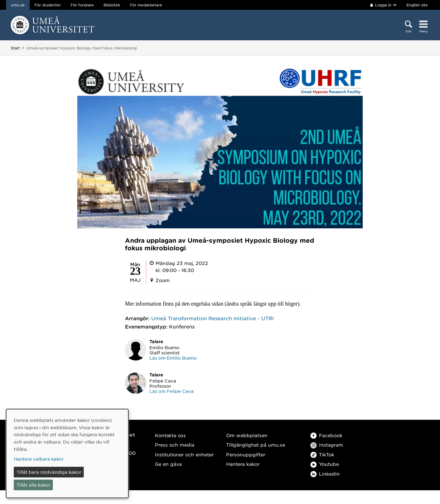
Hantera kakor (243, 464)
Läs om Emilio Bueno (173, 358)
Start (15, 48)
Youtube (325, 464)
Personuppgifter (246, 454)
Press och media (175, 445)
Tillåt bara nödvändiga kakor (49, 472)
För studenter (48, 5)
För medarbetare (146, 5)
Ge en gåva (168, 464)
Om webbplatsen (247, 435)
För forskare (82, 5)
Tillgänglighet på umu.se (256, 445)
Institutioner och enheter (184, 454)
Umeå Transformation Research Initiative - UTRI (213, 318)
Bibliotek (112, 5)
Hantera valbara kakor (39, 459)
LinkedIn (325, 474)
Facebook (326, 435)
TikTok (322, 454)
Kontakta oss (170, 435)
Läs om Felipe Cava (172, 391)
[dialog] (67, 453)
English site (417, 5)
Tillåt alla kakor (33, 485)
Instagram (327, 445)
